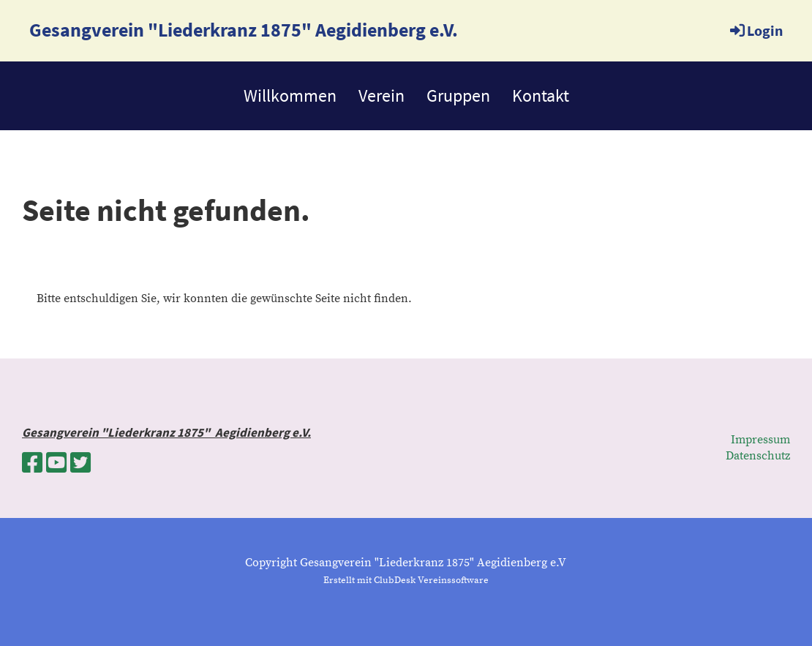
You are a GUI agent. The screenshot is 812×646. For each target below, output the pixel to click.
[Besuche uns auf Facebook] (32, 465)
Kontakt (541, 95)
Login (755, 30)
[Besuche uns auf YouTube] (56, 465)
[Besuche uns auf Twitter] (80, 465)
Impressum (760, 440)
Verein (381, 95)
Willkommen (290, 95)
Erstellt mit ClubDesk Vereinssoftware (406, 580)
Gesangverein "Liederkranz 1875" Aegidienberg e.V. (244, 30)
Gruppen (458, 95)
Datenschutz (758, 456)
